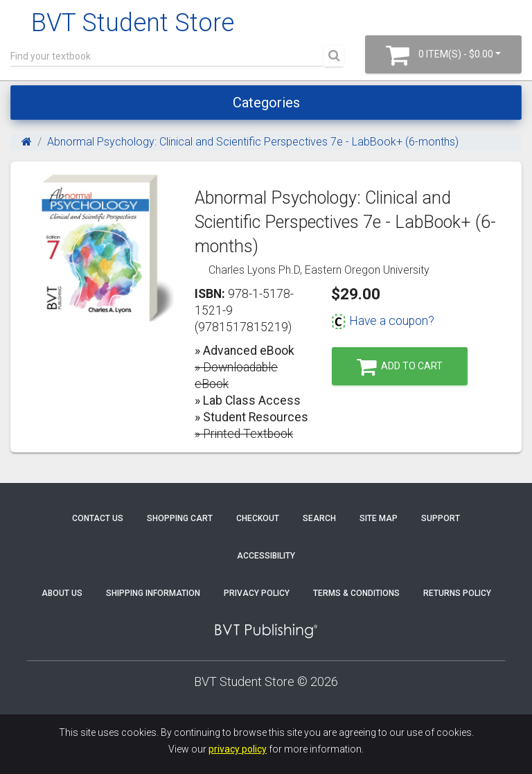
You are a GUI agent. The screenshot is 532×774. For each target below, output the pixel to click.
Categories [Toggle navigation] (266, 103)
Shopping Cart (180, 518)
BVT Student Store (133, 23)
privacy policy (238, 749)
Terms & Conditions (356, 593)
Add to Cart (400, 367)
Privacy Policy (257, 593)
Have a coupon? (383, 321)
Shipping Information (153, 593)
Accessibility (266, 556)
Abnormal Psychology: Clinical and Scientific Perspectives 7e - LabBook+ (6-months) (253, 142)
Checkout (258, 518)
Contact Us (98, 518)
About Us (62, 593)
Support (441, 518)
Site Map (379, 518)
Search (319, 518)
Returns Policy (457, 593)
